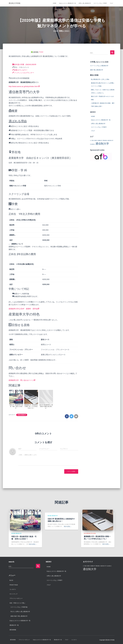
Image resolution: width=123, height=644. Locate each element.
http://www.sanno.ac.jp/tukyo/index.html (24, 86)
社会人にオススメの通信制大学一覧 (20, 621)
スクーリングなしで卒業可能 (19, 607)
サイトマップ (13, 594)
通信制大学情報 (110, 640)
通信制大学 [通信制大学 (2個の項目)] (102, 143)
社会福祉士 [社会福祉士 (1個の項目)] (93, 144)
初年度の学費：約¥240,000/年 (24, 65)
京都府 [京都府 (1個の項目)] (95, 140)
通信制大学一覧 (14, 625)
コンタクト (13, 589)
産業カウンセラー (20, 70)
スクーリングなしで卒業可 (100, 3)
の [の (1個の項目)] (91, 140)
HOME (55, 3)
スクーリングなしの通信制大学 (99, 66)
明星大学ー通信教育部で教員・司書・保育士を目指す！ (24, 538)
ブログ (111, 3)
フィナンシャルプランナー (23, 73)
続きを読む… (33, 544)
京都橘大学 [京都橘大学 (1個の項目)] (100, 140)
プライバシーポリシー (16, 598)
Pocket (41, 52)
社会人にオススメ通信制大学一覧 (67, 3)
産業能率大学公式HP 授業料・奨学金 (24, 309)
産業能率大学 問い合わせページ (22, 380)
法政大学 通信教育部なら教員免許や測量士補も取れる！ (61, 520)
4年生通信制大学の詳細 (90, 533)
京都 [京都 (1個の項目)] (92, 140)
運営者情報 (13, 630)
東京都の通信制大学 (22, 415)
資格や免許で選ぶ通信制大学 (19, 616)
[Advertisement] (99, 587)
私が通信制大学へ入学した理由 (100, 79)
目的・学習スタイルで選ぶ (17, 603)
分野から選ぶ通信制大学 (85, 3)
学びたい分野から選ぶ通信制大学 (20, 611)
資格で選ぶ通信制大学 (97, 70)
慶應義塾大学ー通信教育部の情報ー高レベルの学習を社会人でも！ (97, 537)
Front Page (14, 585)
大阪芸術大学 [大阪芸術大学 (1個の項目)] (110, 140)
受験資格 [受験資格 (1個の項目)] (105, 140)
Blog (11, 580)
